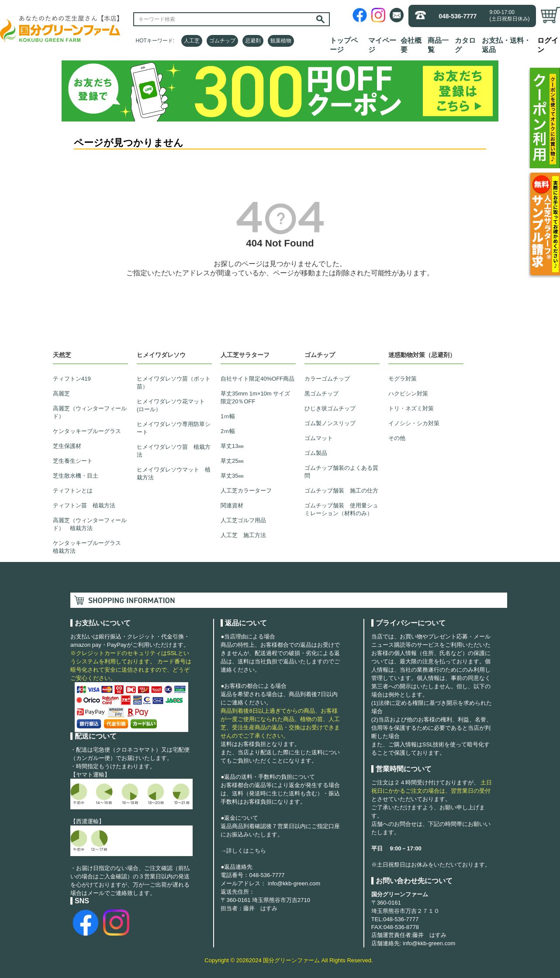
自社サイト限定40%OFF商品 (258, 379)
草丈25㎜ (232, 461)
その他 (397, 438)
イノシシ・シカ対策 (414, 423)
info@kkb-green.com (294, 883)
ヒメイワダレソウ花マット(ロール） (171, 405)
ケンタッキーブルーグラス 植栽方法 (90, 547)
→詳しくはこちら (243, 851)
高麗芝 (61, 394)
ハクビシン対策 (408, 394)
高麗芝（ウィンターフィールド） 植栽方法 (90, 524)
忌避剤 (253, 41)
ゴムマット (319, 438)
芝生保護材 (67, 446)
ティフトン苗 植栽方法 (84, 505)
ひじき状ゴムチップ (330, 408)
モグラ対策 (403, 379)
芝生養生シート (73, 461)
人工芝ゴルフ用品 (243, 520)
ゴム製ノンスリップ (330, 423)
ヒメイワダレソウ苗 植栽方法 (174, 451)
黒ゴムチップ (321, 394)
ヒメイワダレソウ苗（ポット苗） (174, 383)
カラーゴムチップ (327, 379)
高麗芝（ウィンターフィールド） (90, 412)
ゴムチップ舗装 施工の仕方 (341, 491)
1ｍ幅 (228, 416)
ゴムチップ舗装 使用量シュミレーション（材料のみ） (341, 509)
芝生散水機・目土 (76, 476)
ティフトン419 (72, 379)
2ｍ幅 (228, 431)
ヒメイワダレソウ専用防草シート (174, 428)
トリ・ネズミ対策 (411, 408)
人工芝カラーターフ (246, 491)
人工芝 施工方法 (243, 535)
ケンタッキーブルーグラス (87, 431)
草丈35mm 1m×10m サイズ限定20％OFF (255, 397)
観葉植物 (281, 41)
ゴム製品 (316, 453)
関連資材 (232, 505)
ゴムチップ (222, 41)
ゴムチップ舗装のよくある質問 (341, 472)
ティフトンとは (73, 491)
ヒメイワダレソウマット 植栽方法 (174, 473)
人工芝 (192, 41)
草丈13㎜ (232, 446)
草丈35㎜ (232, 476)
